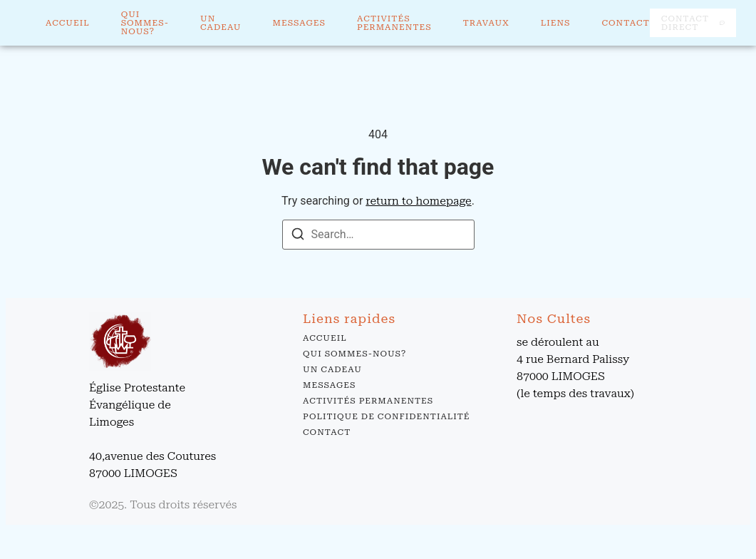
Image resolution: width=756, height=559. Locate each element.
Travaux (486, 23)
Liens (556, 23)
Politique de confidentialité (386, 416)
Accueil (68, 23)
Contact (625, 23)
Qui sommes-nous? (145, 23)
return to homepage (418, 201)
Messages (300, 23)
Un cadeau (221, 23)
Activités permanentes (394, 23)
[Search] (298, 236)
